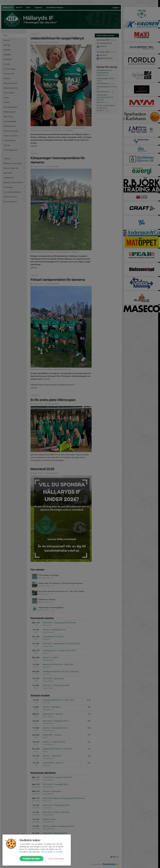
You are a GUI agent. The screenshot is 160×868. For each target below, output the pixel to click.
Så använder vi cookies (52, 852)
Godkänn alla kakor (32, 859)
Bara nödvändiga (56, 859)
